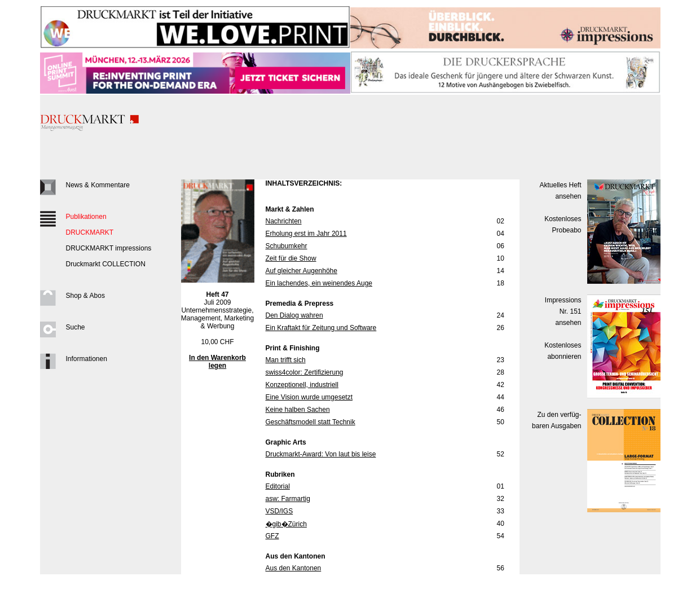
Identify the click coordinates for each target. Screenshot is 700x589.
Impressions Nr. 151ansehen (563, 311)
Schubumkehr (287, 246)
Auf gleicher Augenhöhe (301, 271)
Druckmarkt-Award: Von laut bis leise (321, 454)
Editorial (278, 486)
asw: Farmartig (288, 499)
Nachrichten (284, 221)
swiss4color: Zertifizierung (305, 372)
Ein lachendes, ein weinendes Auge (319, 283)
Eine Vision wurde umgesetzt (309, 397)
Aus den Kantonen (294, 568)
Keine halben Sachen (298, 410)
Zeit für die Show (291, 258)
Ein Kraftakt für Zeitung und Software (321, 328)
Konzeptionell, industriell (302, 385)
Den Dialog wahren (294, 315)
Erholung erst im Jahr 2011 (306, 234)
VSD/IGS (279, 511)
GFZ (272, 536)
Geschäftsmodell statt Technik (311, 422)
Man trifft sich (286, 360)
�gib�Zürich (286, 524)
